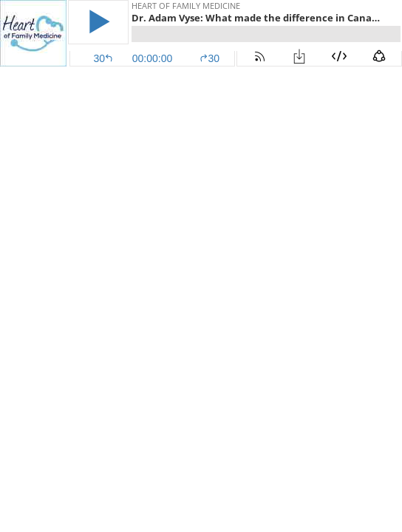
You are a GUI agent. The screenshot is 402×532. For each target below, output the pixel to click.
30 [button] (209, 58)
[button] (98, 22)
